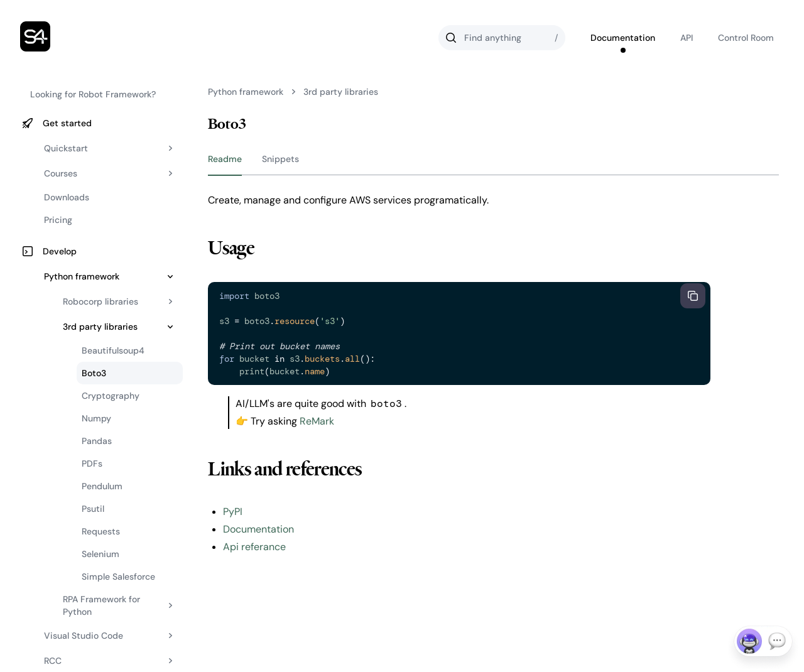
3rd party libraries (341, 92)
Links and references (285, 469)
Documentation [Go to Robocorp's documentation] (623, 38)
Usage (231, 248)
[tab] (225, 162)
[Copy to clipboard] (693, 296)
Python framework (246, 92)
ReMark (317, 421)
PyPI (233, 512)
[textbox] (444, 333)
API (687, 38)
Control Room (746, 38)
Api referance (254, 547)
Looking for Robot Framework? (93, 94)
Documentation (258, 529)
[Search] (502, 38)
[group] (493, 162)
